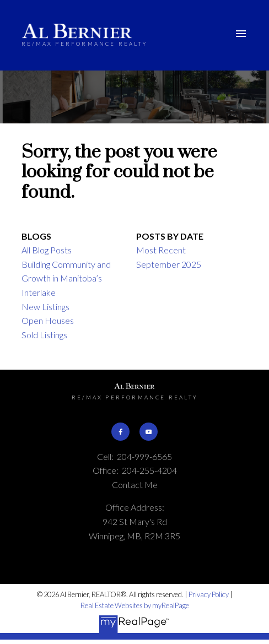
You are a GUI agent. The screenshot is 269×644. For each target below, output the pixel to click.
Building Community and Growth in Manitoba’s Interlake (66, 278)
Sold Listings (44, 335)
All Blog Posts (47, 250)
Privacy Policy (209, 594)
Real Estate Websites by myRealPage (135, 605)
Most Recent (161, 250)
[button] (120, 431)
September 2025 (169, 264)
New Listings (45, 307)
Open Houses (48, 320)
